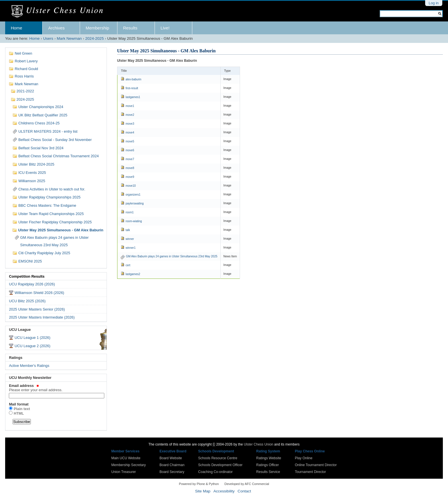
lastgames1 (133, 97)
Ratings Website (269, 458)
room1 (129, 212)
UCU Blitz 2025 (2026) (27, 301)
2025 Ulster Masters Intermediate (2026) (42, 317)
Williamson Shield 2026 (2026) (39, 293)
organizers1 (133, 195)
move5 (130, 141)
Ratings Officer (268, 465)
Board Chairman (172, 465)
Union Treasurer (124, 472)
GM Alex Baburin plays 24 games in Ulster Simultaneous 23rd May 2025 (172, 256)
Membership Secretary (129, 465)
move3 (130, 124)
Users (48, 38)
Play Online (304, 458)
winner (130, 239)
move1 (130, 106)
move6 (130, 150)
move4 (130, 133)
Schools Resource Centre (218, 458)
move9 (130, 177)
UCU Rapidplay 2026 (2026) (32, 284)
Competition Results (27, 276)
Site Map (203, 491)
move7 (130, 159)
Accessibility (224, 491)
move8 (130, 168)
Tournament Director (310, 472)
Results (130, 28)
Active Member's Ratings (29, 366)
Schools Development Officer (220, 465)
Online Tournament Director (316, 465)
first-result (132, 88)
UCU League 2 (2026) (32, 346)
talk (128, 230)
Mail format (19, 404)
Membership (98, 28)
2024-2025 (94, 38)
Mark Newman (69, 38)
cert (128, 265)
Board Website (171, 458)
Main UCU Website (126, 458)
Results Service (268, 472)
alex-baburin (133, 79)
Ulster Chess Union (258, 444)
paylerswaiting (134, 203)
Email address (56, 388)
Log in (434, 3)
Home (17, 28)
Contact (244, 491)
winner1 (130, 248)
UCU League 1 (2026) (32, 338)
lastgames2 (133, 274)
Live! (165, 28)
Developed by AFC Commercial (247, 484)
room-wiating (134, 221)
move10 (131, 186)
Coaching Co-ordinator (216, 472)
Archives (57, 28)
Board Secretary (172, 472)
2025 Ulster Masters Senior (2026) (37, 309)
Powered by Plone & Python (199, 484)
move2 (130, 115)
